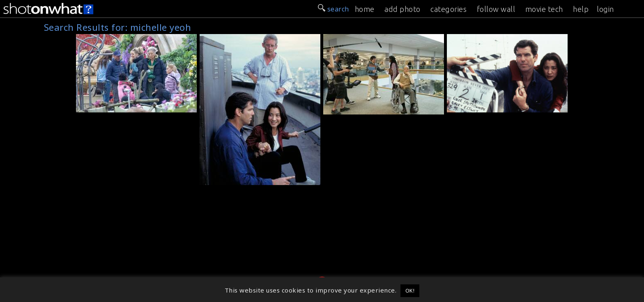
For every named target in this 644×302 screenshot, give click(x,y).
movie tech (544, 9)
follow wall (496, 9)
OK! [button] (410, 291)
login (605, 9)
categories (448, 9)
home (365, 9)
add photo (402, 9)
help (581, 9)
